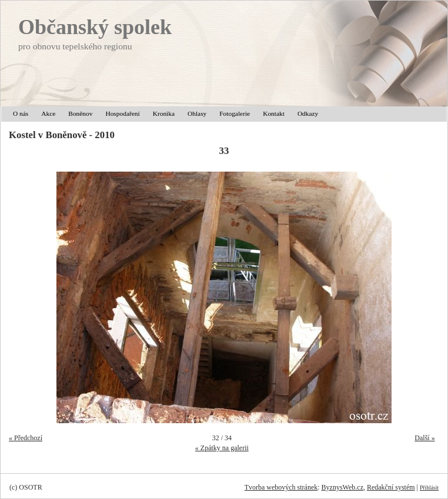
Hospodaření (122, 113)
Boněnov (80, 113)
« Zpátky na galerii (222, 448)
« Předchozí (26, 438)
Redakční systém (391, 487)
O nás (21, 113)
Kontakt (274, 113)
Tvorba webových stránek (281, 487)
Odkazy (308, 113)
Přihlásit (429, 488)
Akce (48, 113)
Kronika (164, 113)
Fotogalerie (235, 113)
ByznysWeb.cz (342, 487)
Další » (424, 438)
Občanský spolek (95, 27)
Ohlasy (197, 113)
